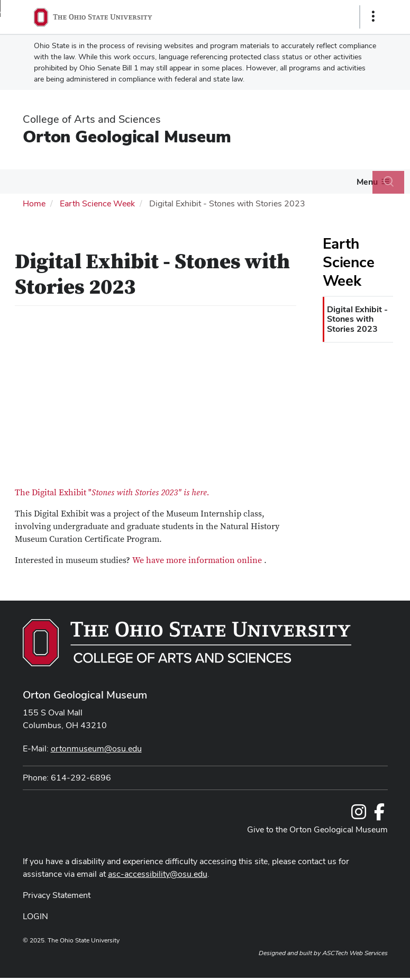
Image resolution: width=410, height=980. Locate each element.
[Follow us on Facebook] (379, 815)
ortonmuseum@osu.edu (96, 748)
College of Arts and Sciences (92, 119)
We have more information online (197, 560)
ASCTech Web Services (355, 953)
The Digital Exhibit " (112, 493)
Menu (367, 182)
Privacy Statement (57, 895)
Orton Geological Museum (127, 136)
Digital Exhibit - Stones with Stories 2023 (357, 319)
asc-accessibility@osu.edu (158, 874)
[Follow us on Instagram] (359, 815)
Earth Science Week (97, 203)
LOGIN (35, 916)
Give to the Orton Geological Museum (317, 829)
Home (34, 203)
